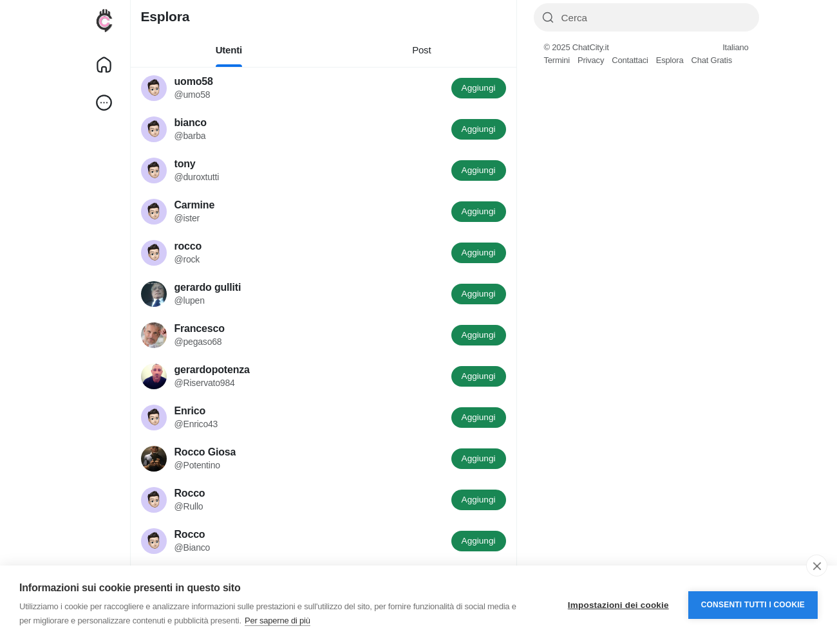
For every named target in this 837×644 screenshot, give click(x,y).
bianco (191, 123)
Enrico (190, 411)
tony (185, 164)
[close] (817, 566)
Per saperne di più (277, 621)
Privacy (591, 60)
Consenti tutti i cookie (753, 605)
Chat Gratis (711, 60)
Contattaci (630, 60)
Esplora (670, 60)
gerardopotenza (212, 370)
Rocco (190, 493)
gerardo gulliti (208, 287)
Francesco (200, 328)
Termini (557, 60)
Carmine (195, 205)
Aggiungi (479, 88)
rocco (188, 246)
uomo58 (194, 81)
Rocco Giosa (205, 452)
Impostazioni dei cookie (618, 605)
